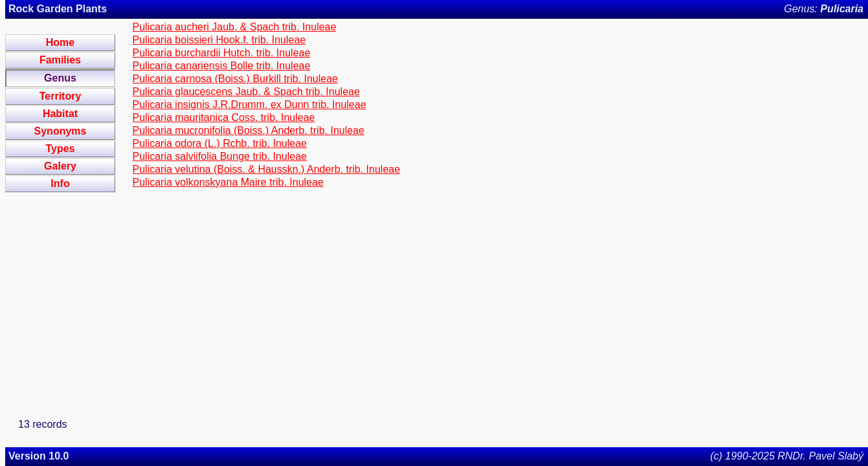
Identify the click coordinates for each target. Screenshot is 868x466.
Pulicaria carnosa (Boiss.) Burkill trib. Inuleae (235, 79)
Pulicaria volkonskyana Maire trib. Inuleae (228, 182)
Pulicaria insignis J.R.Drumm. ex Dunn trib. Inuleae (250, 105)
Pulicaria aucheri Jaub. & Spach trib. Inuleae (235, 27)
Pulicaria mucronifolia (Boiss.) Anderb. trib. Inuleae (249, 130)
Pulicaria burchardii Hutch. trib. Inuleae (222, 53)
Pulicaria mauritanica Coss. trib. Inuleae (224, 117)
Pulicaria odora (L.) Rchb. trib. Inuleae (220, 143)
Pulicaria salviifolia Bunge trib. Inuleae (220, 156)
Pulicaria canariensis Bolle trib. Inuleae (222, 66)
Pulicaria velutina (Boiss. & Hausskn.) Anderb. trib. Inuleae (267, 169)
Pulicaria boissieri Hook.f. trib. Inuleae (219, 40)
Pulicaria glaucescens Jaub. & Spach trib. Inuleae (246, 92)
